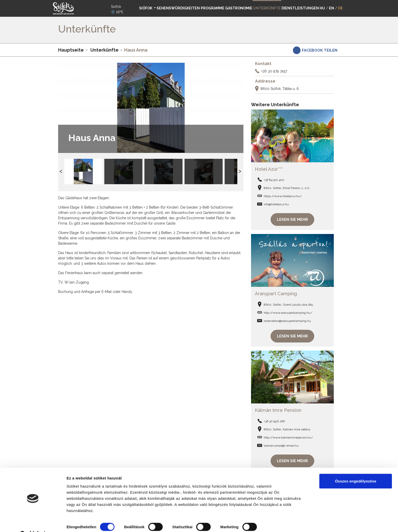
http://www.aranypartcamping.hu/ (288, 311)
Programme (213, 8)
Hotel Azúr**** (269, 168)
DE (341, 8)
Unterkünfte (104, 50)
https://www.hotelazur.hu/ (283, 195)
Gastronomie (239, 8)
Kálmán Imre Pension (278, 408)
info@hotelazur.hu (276, 204)
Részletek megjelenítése (89, 522)
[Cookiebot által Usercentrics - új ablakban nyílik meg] (33, 522)
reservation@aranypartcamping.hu (287, 319)
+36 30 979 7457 (274, 71)
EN (331, 8)
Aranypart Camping (276, 292)
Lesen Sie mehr (292, 219)
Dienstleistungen (300, 8)
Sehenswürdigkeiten (178, 8)
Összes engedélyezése (356, 468)
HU (322, 8)
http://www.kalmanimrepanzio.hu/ (288, 435)
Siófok (146, 8)
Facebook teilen (320, 50)
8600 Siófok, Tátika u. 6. (280, 89)
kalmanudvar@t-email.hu (281, 443)
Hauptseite (71, 50)
